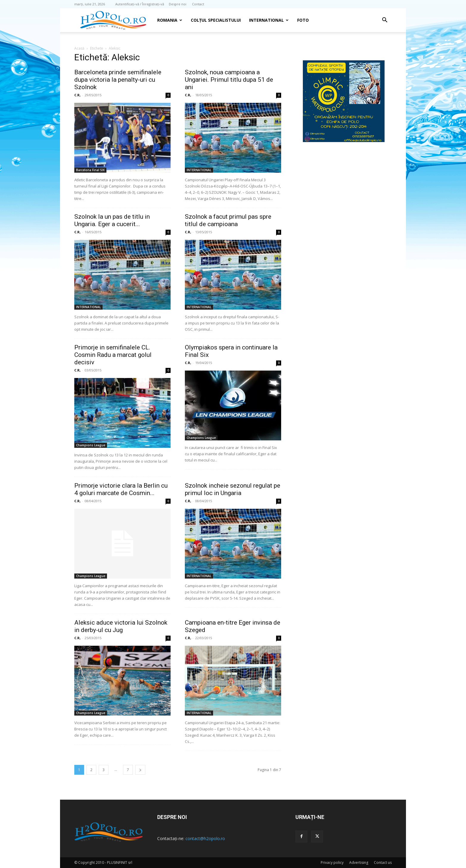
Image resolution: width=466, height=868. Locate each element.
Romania (170, 20)
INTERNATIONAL (269, 20)
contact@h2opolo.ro (205, 838)
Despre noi (178, 4)
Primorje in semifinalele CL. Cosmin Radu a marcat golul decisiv (113, 355)
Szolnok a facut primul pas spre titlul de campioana (228, 220)
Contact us (383, 863)
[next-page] (140, 770)
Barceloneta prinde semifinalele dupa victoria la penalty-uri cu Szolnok (118, 80)
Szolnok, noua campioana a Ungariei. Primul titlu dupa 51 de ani (229, 80)
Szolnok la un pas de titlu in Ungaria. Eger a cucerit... (112, 220)
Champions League (91, 445)
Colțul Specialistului (216, 20)
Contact (198, 4)
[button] (385, 21)
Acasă (79, 48)
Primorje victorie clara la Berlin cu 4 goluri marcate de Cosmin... (121, 489)
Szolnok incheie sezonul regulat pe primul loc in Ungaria (233, 489)
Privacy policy (332, 863)
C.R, (77, 95)
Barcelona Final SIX (90, 170)
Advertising (359, 863)
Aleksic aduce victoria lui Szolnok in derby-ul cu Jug (121, 626)
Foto (303, 20)
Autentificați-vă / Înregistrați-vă (140, 4)
